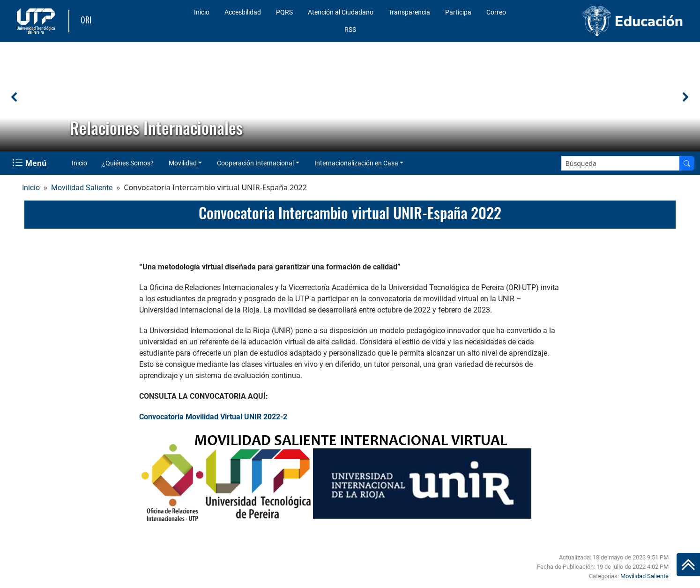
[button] (15, 97)
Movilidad (183, 163)
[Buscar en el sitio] (687, 163)
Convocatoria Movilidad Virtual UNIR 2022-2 (213, 417)
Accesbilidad (243, 12)
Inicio (202, 12)
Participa (458, 12)
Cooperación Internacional (255, 163)
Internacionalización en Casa (356, 163)
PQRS (284, 12)
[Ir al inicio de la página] (688, 565)
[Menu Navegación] (30, 163)
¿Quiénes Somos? (128, 163)
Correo (496, 12)
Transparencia (409, 12)
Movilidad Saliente (82, 188)
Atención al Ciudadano (341, 12)
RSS (350, 30)
